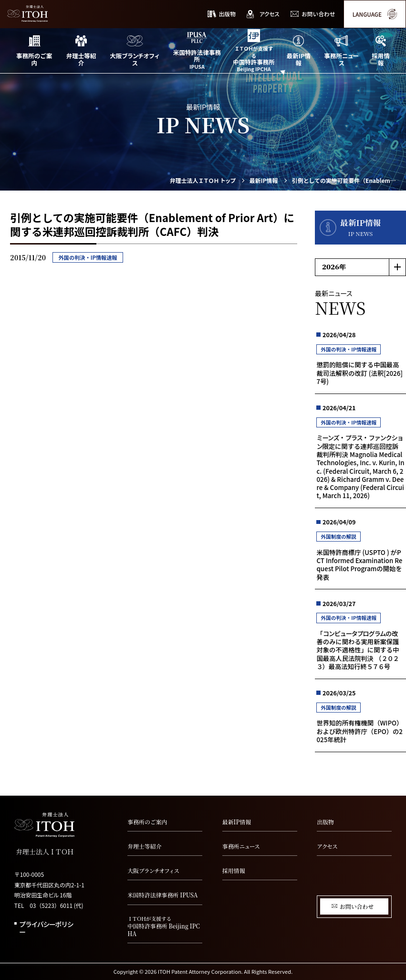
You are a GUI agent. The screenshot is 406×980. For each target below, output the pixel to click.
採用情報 (234, 870)
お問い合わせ (357, 906)
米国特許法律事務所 (162, 895)
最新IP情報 (264, 181)
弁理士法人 (203, 181)
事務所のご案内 (147, 822)
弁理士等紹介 (144, 846)
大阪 (153, 870)
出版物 (325, 822)
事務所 (241, 846)
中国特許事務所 (165, 926)
